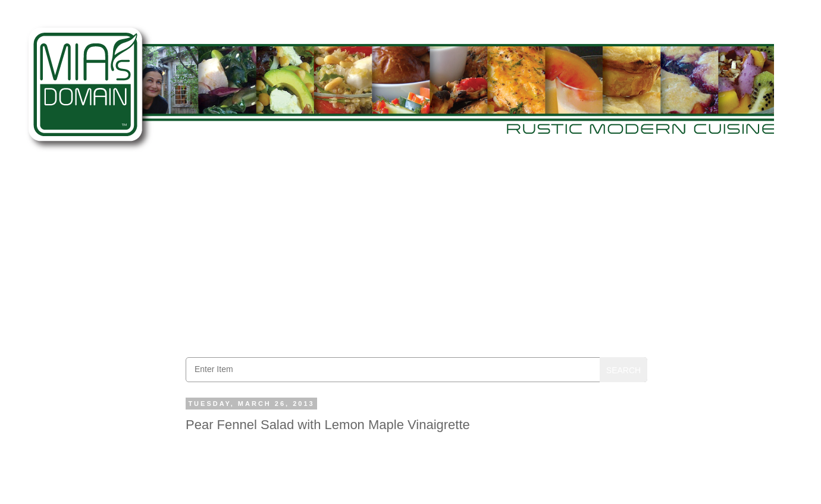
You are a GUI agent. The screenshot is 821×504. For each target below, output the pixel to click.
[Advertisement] (416, 256)
